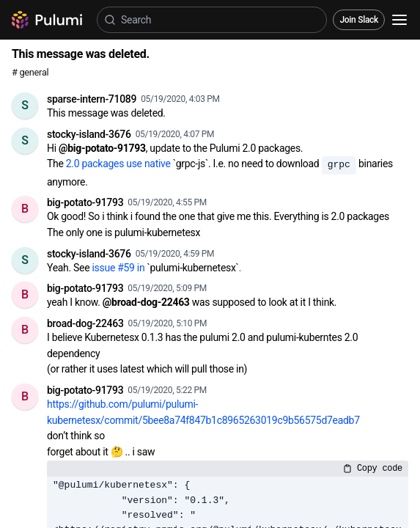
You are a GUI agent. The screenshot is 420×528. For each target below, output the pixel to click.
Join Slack (359, 20)
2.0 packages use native (119, 164)
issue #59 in (120, 268)
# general (30, 72)
